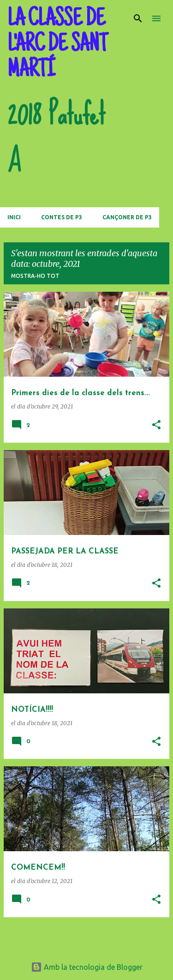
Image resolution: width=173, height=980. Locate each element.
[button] (156, 425)
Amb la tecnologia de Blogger (87, 967)
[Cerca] (138, 18)
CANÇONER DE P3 (127, 217)
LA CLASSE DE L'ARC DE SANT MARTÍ (57, 45)
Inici (14, 217)
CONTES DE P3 (62, 217)
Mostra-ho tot (35, 276)
